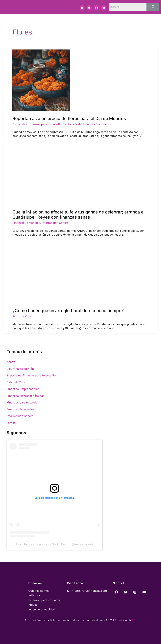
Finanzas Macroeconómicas (26, 396)
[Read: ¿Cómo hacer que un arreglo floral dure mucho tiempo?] (41, 272)
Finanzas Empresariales (23, 389)
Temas (11, 423)
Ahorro (11, 362)
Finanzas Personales (97, 124)
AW (134, 620)
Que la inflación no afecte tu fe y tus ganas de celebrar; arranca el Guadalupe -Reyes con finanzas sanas (78, 215)
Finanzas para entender (22, 402)
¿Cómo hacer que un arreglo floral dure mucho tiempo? (68, 311)
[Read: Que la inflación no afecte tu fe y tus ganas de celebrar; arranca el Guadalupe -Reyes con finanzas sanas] (63, 174)
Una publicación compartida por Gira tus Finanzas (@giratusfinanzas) (55, 544)
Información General (56, 223)
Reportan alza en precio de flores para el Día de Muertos (69, 118)
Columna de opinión (20, 369)
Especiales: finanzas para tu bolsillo (37, 124)
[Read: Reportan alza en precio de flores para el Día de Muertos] (41, 80)
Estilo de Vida (72, 124)
